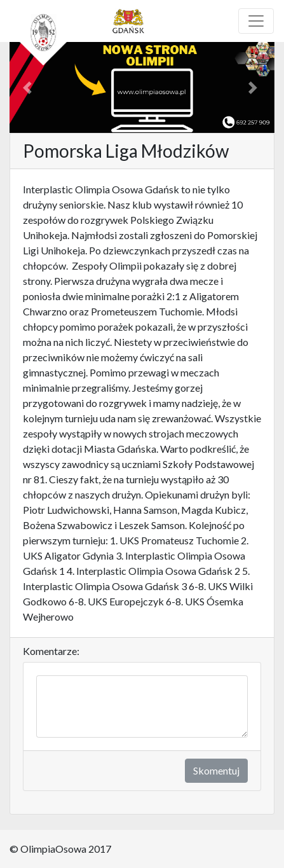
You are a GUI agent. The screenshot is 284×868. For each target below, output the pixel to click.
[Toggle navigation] (256, 21)
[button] (30, 87)
